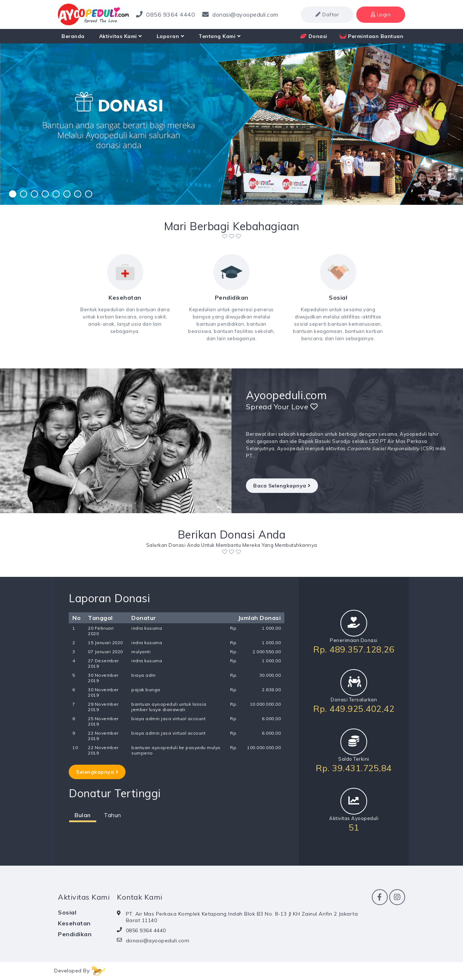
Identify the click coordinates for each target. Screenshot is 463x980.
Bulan (83, 815)
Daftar (327, 14)
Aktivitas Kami (121, 36)
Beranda (73, 36)
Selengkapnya (97, 772)
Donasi (314, 36)
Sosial (67, 912)
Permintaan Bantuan (371, 36)
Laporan (171, 36)
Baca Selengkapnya (282, 486)
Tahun (112, 815)
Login (381, 14)
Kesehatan (74, 923)
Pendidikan (75, 934)
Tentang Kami (220, 36)
